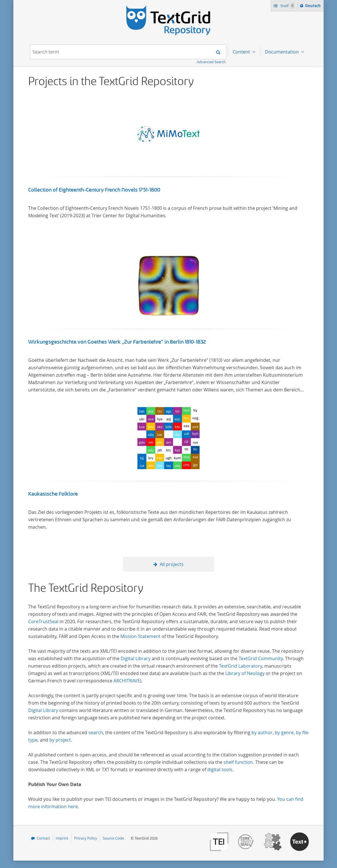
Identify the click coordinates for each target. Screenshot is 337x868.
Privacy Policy (86, 838)
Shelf (287, 6)
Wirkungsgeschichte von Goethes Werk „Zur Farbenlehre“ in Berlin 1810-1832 (117, 342)
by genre (284, 732)
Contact (43, 838)
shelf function (238, 762)
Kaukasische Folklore (53, 494)
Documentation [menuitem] (282, 52)
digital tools (220, 769)
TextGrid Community (261, 658)
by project (60, 740)
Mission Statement (140, 636)
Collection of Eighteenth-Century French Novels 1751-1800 (94, 190)
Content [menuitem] (242, 52)
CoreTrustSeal (43, 621)
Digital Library (136, 658)
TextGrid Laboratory (240, 666)
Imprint (62, 838)
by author (262, 732)
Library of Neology (245, 673)
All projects (172, 564)
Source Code (113, 838)
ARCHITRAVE (127, 681)
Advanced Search (211, 62)
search (96, 732)
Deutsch (313, 7)
